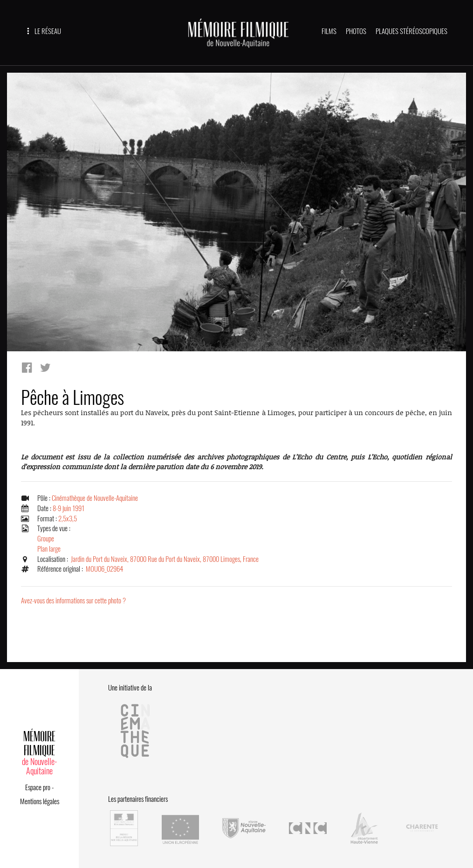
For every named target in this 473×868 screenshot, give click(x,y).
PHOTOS (356, 31)
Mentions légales (40, 801)
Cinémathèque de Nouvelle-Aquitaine (95, 498)
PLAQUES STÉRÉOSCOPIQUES (411, 31)
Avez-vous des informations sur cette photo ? (73, 601)
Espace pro (38, 787)
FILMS (329, 31)
